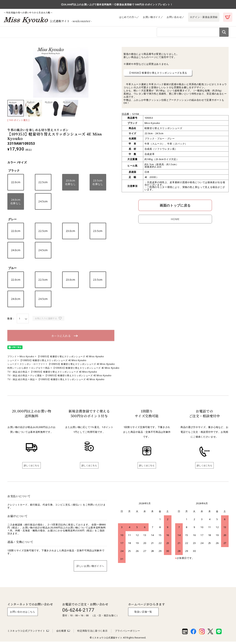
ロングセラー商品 (40, 370)
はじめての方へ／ (129, 17)
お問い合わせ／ (176, 17)
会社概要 (61, 633)
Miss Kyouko (27, 359)
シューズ (12, 363)
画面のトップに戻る (175, 208)
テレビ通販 (36, 378)
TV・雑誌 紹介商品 (17, 374)
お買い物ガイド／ (153, 17)
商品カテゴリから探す (20, 33)
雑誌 (32, 382)
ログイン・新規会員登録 (204, 17)
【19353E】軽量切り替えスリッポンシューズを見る (158, 75)
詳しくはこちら (32, 468)
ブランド (12, 359)
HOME (175, 221)
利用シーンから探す (48, 33)
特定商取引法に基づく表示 (92, 633)
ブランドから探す (73, 33)
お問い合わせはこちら (23, 614)
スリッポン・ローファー (32, 366)
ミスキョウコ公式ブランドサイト (26, 633)
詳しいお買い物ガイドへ (90, 568)
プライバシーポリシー (127, 633)
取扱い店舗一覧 (143, 614)
